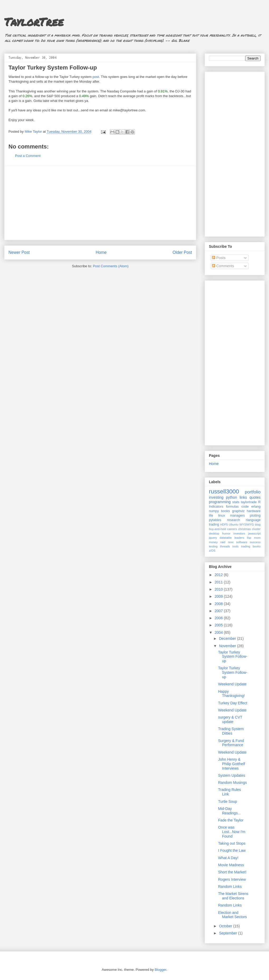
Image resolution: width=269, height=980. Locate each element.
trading (214, 524)
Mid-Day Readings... (229, 811)
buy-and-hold (217, 529)
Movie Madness (231, 865)
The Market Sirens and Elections (233, 896)
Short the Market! (232, 872)
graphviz (238, 511)
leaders (239, 538)
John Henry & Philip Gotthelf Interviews (232, 764)
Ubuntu (234, 524)
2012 (219, 575)
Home (101, 252)
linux (222, 516)
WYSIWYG (247, 524)
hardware (254, 511)
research (234, 520)
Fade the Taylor (231, 820)
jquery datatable (220, 538)
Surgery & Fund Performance (231, 743)
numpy (214, 511)
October (226, 926)
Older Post (182, 252)
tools (236, 546)
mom (257, 538)
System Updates (232, 775)
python (232, 497)
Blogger (160, 970)
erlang (256, 507)
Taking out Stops (232, 843)
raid (223, 542)
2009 (219, 596)
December (228, 639)
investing (216, 497)
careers (232, 529)
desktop (214, 533)
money (213, 542)
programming (220, 502)
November (228, 646)
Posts (219, 258)
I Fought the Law (232, 850)
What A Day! (228, 858)
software (242, 542)
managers (237, 516)
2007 (219, 611)
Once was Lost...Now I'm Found (232, 832)
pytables (215, 520)
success (255, 542)
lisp (249, 538)
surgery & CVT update (230, 719)
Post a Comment (28, 156)
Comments (223, 266)
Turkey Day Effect (233, 703)
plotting (255, 516)
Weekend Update (232, 684)
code (245, 507)
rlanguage (253, 520)
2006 (219, 618)
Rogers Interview (232, 879)
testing (213, 546)
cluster (256, 529)
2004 (219, 632)
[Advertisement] (100, 203)
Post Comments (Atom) (111, 266)
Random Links (230, 887)
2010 (219, 589)
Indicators (216, 507)
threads (225, 546)
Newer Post (19, 252)
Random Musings (232, 783)
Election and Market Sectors (232, 915)
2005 (219, 625)
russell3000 (224, 491)
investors (239, 533)
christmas (244, 529)
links (243, 497)
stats (236, 502)
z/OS (212, 551)
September (228, 933)
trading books (251, 546)
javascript (254, 533)
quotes (255, 497)
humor (226, 533)
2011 (219, 582)
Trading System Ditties (231, 731)
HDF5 (224, 524)
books (225, 511)
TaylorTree (34, 22)
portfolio (253, 492)
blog (258, 524)
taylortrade (249, 502)
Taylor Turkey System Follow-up (53, 68)
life (211, 516)
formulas (232, 507)
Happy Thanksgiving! (231, 694)
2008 (219, 604)
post (96, 77)
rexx (231, 542)
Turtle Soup (228, 801)
